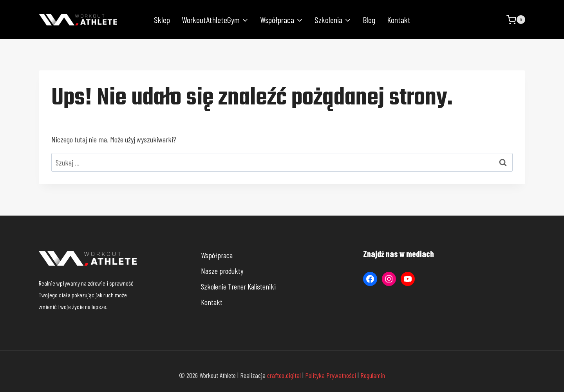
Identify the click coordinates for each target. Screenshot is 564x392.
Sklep (162, 20)
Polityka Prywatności (331, 375)
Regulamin (373, 375)
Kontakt (399, 20)
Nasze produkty (222, 271)
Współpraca (217, 255)
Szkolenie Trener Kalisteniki (238, 286)
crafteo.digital (284, 375)
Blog (369, 20)
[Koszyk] (516, 20)
